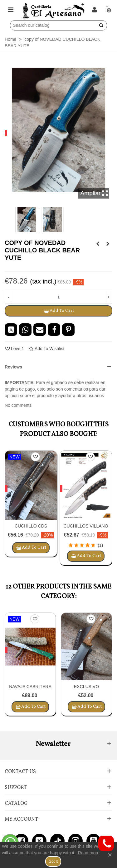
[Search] (54, 25)
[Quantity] (58, 297)
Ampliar (94, 193)
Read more (89, 853)
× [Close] (110, 855)
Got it (53, 861)
